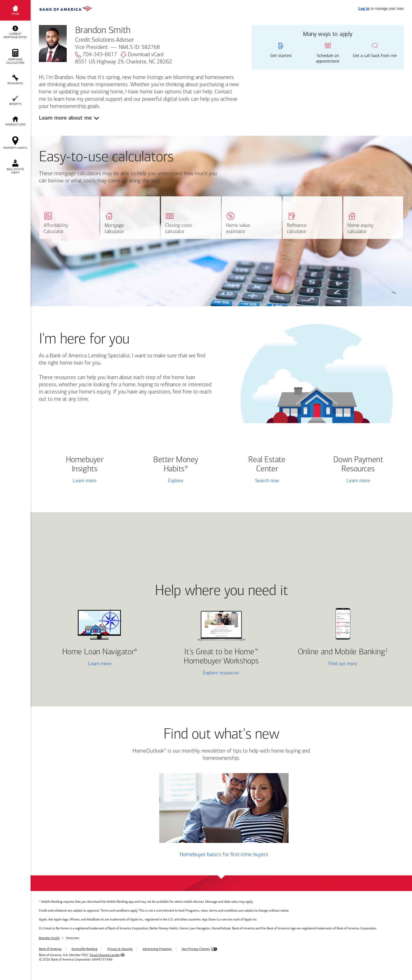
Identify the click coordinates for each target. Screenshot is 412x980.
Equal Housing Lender (105, 955)
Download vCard (142, 55)
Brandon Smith (49, 938)
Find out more (322, 664)
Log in (364, 9)
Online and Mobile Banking (342, 652)
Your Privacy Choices (196, 949)
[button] (15, 32)
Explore (176, 481)
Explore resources (221, 673)
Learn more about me (65, 118)
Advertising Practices (157, 949)
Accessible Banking (84, 949)
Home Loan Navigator (100, 652)
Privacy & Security (120, 949)
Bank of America (50, 949)
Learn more (85, 481)
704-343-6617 (96, 55)
